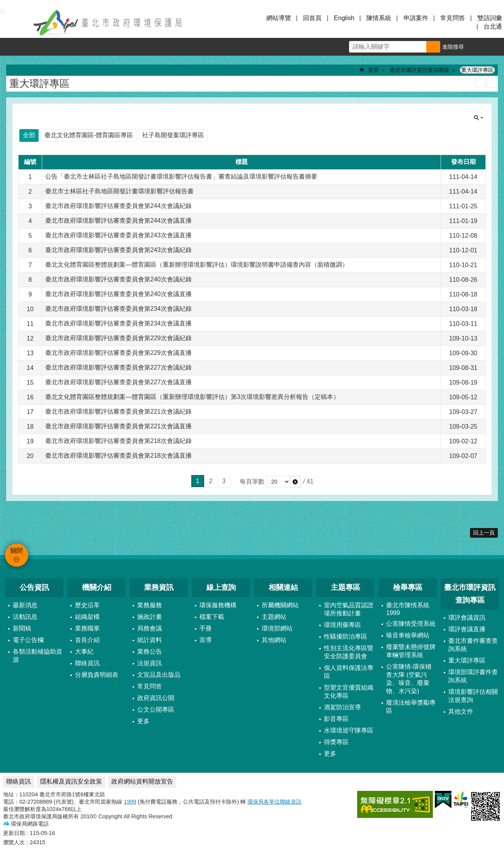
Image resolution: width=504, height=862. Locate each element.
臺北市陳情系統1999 (408, 609)
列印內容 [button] (480, 83)
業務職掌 (87, 628)
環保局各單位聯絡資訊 (274, 802)
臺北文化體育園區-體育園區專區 (89, 135)
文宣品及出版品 (159, 675)
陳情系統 (379, 18)
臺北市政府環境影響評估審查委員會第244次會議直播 (118, 221)
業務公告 (150, 652)
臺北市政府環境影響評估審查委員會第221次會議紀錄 (118, 411)
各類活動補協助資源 (37, 656)
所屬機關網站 (280, 605)
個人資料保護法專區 (349, 672)
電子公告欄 (28, 640)
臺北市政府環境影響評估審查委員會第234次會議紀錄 (118, 309)
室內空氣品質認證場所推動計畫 (349, 609)
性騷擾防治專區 (346, 636)
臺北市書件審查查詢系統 (473, 645)
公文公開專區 (156, 710)
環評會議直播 (467, 629)
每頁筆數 (252, 481)
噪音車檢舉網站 (408, 635)
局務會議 (150, 628)
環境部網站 (277, 628)
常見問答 (453, 18)
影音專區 (336, 719)
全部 (29, 135)
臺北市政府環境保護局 (108, 22)
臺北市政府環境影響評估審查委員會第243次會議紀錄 (118, 250)
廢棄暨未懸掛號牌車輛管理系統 (411, 651)
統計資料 (150, 640)
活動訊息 (25, 617)
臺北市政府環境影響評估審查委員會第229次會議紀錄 (118, 338)
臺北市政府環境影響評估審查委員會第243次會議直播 (118, 235)
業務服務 (150, 605)
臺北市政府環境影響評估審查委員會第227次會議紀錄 (118, 367)
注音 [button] (492, 83)
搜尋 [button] (433, 47)
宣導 (206, 640)
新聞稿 (22, 628)
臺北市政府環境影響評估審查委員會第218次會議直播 (118, 456)
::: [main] (9, 62)
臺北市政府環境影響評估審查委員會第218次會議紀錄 (118, 441)
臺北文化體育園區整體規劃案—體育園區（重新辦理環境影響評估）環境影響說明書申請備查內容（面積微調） (197, 265)
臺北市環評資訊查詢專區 (419, 70)
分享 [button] (495, 47)
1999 (130, 802)
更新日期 (14, 833)
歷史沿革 (87, 605)
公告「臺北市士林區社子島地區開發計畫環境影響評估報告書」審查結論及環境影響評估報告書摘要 (181, 176)
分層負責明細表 (97, 675)
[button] (295, 482)
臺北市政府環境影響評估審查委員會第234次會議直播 (118, 323)
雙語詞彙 (490, 18)
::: (3, 562)
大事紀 (84, 652)
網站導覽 (279, 18)
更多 (143, 721)
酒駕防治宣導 (342, 707)
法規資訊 (150, 663)
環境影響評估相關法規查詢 (473, 696)
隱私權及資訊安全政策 (71, 781)
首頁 (373, 70)
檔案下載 (212, 617)
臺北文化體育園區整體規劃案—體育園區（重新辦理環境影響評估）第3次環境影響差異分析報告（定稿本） (192, 397)
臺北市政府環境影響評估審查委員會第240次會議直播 (118, 294)
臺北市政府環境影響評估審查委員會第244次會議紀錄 (118, 206)
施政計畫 (150, 617)
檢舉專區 (408, 587)
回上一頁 (484, 533)
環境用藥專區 (342, 625)
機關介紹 (97, 587)
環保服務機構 (218, 605)
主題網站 (274, 617)
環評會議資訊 (467, 618)
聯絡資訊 (87, 663)
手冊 (206, 628)
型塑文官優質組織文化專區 (349, 692)
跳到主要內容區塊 (4, 4)
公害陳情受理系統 (411, 624)
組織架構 (87, 617)
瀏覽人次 (14, 842)
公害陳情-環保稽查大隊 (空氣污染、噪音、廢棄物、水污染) (409, 679)
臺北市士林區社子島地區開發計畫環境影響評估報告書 (119, 191)
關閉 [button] (15, 22)
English (344, 18)
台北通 (493, 26)
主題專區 (346, 587)
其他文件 (461, 711)
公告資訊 (34, 587)
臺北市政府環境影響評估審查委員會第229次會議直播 (118, 353)
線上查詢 (221, 587)
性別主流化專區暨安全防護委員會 (349, 652)
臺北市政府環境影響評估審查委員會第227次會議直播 (118, 382)
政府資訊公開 (156, 698)
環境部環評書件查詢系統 (473, 676)
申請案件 (416, 18)
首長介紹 (87, 640)
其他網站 (274, 640)
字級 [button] (477, 47)
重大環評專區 (477, 70)
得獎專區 (336, 742)
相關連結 (283, 587)
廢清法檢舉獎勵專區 (411, 707)
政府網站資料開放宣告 (142, 781)
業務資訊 (159, 587)
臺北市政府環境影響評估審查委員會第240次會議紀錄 (118, 279)
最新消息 (25, 605)
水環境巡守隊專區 (349, 730)
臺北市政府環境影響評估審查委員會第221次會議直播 (118, 426)
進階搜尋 (453, 47)
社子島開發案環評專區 (173, 135)
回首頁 (312, 18)
